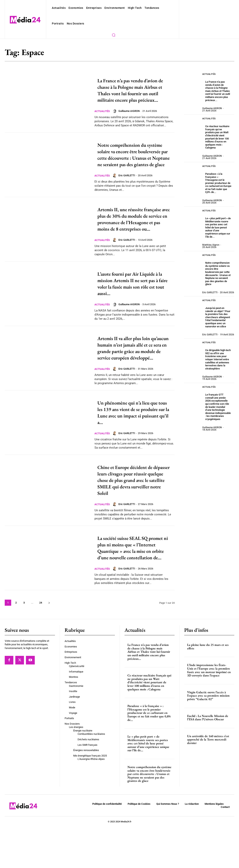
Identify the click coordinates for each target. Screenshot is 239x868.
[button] (114, 35)
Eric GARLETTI (128, 195)
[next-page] (49, 644)
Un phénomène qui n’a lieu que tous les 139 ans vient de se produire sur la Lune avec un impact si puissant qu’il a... (134, 440)
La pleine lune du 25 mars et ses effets (208, 688)
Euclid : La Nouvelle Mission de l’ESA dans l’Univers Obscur (208, 759)
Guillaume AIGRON (130, 117)
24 (40, 644)
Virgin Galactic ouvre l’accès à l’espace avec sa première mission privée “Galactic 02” (208, 737)
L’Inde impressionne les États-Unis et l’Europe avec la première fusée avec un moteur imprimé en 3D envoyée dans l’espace (209, 711)
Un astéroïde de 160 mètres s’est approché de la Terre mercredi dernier (208, 781)
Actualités (103, 118)
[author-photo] (117, 118)
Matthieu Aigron (210, 233)
